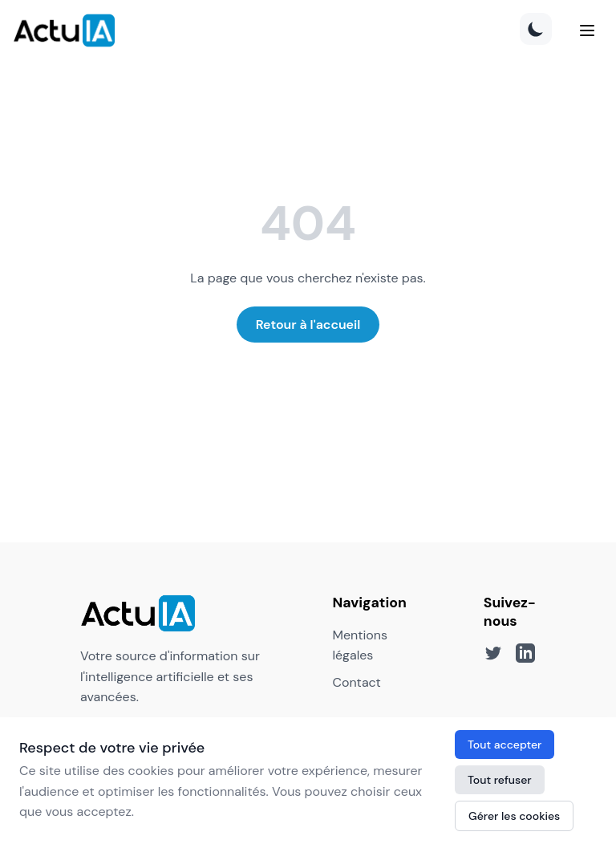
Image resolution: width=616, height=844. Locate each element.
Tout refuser (500, 780)
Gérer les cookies (514, 816)
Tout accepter (505, 745)
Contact (356, 682)
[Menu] (587, 30)
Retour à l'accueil (308, 325)
